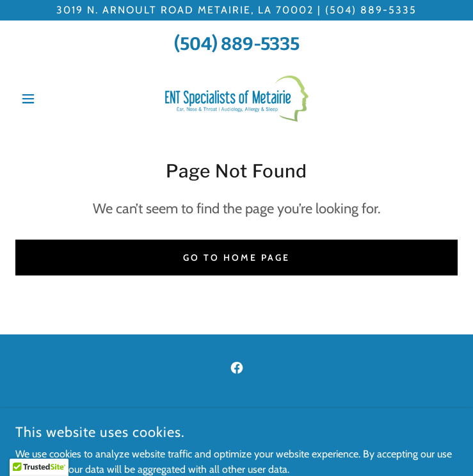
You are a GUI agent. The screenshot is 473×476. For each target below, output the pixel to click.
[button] (49, 99)
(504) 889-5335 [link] (237, 44)
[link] (237, 99)
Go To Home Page (236, 258)
